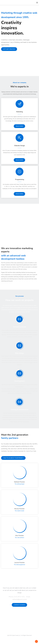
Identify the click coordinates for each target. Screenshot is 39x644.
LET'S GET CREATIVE (9, 49)
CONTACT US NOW (19, 605)
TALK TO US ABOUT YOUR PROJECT (13, 458)
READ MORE (19, 126)
